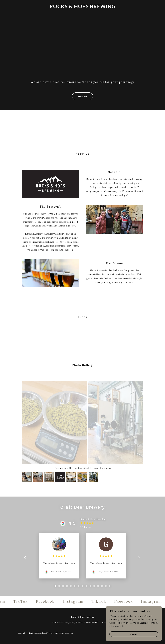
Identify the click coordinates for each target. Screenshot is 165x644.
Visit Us (82, 96)
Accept (134, 634)
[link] (82, 8)
